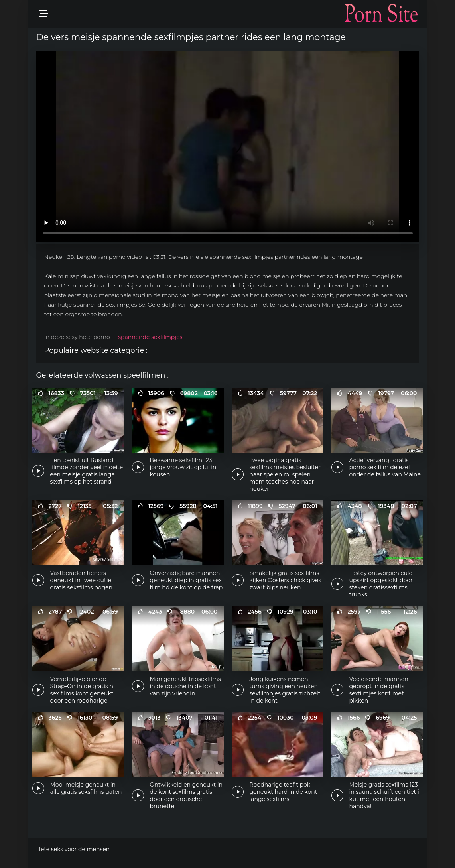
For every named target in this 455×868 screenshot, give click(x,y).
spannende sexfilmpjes (150, 337)
